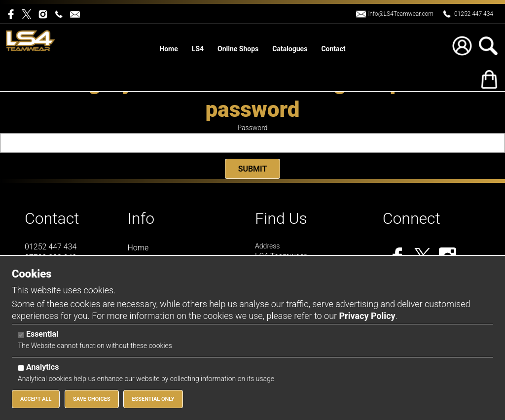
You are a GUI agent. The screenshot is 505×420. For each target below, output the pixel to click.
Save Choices (92, 399)
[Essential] (21, 335)
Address (267, 246)
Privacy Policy (367, 316)
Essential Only (153, 399)
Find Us (281, 218)
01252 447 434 (474, 14)
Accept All (36, 399)
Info (141, 218)
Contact (52, 218)
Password (253, 128)
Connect (412, 218)
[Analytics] (21, 368)
